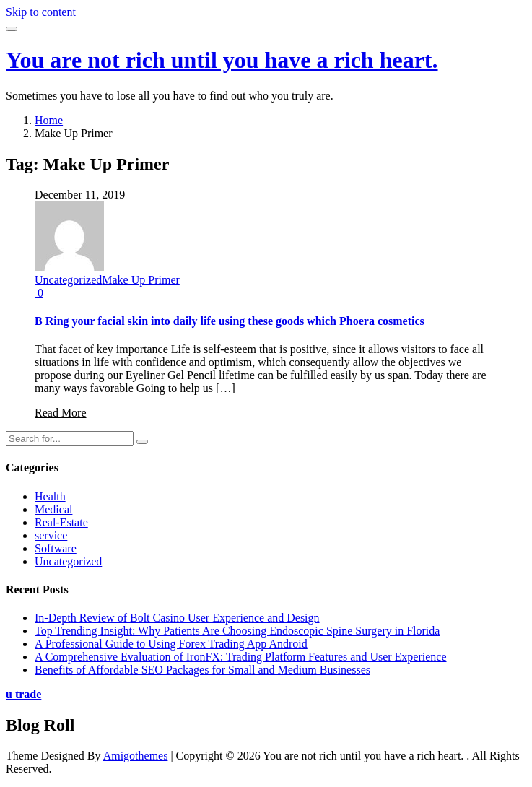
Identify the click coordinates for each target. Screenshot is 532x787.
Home (49, 120)
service (51, 535)
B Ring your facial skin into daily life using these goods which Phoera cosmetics (230, 321)
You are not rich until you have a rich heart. (222, 60)
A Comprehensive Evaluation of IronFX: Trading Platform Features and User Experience (241, 657)
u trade (23, 694)
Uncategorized (68, 280)
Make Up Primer (141, 280)
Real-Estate (61, 522)
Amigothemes (136, 756)
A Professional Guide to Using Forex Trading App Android (171, 644)
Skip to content (41, 12)
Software (56, 548)
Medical (53, 509)
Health (50, 496)
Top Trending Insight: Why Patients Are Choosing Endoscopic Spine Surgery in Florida (237, 631)
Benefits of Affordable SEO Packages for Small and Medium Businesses (202, 670)
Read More (61, 413)
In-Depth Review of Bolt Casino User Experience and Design (177, 618)
